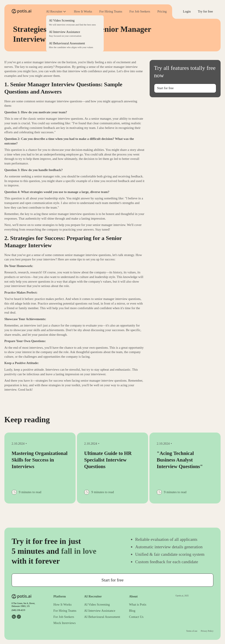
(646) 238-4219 (18, 610)
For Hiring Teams (111, 11)
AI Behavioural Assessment (102, 617)
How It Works (83, 11)
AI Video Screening (97, 604)
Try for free (205, 11)
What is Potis (138, 604)
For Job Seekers (140, 11)
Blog (132, 611)
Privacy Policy (207, 631)
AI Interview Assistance (100, 611)
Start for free (165, 88)
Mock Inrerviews (64, 623)
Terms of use (192, 631)
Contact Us (136, 617)
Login (187, 11)
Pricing (162, 11)
